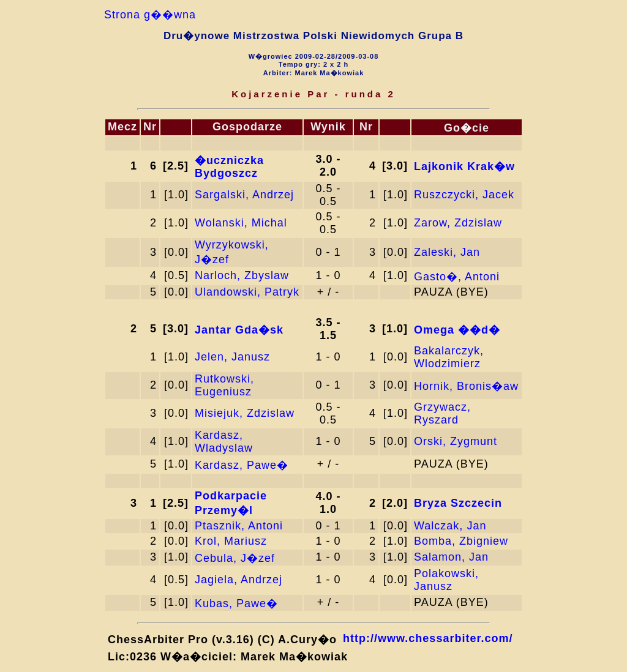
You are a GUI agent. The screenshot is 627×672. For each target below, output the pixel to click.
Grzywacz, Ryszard (442, 413)
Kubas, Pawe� (236, 603)
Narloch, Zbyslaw (242, 275)
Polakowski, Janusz (446, 580)
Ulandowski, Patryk (247, 292)
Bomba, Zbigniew (461, 541)
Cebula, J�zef (235, 558)
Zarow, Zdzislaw (458, 223)
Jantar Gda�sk (239, 330)
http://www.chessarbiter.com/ (428, 638)
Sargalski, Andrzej (244, 195)
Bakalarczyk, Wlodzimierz (449, 357)
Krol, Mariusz (231, 541)
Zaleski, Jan (447, 252)
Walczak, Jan (450, 526)
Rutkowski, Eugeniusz (224, 385)
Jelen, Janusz (232, 357)
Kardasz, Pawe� (242, 465)
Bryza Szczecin (458, 503)
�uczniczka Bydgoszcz (229, 167)
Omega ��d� (457, 330)
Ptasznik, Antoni (239, 526)
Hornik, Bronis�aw (466, 386)
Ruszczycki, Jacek (464, 195)
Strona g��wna (150, 15)
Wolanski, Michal (241, 223)
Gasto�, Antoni (457, 277)
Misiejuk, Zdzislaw (245, 413)
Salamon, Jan (451, 557)
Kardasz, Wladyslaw (224, 442)
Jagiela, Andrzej (238, 580)
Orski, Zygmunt (456, 441)
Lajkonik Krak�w (464, 166)
